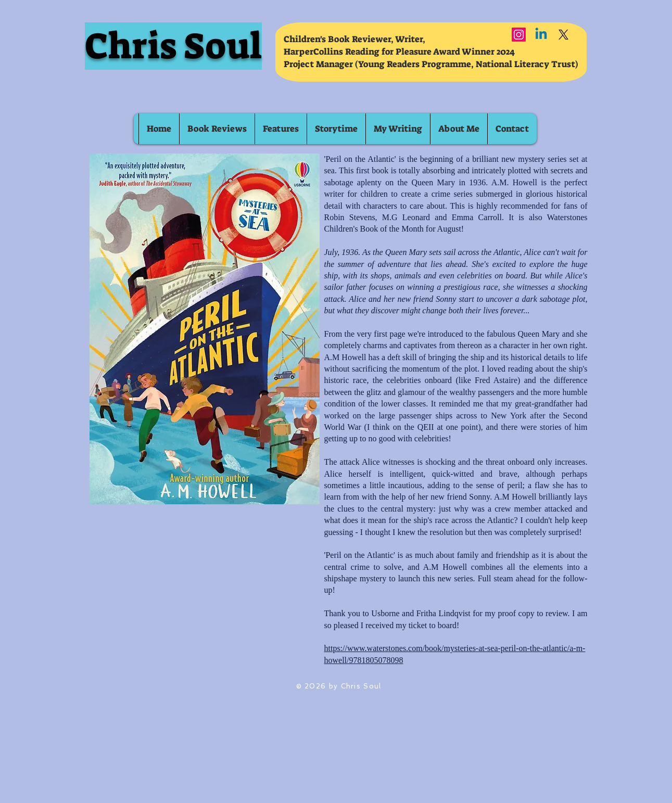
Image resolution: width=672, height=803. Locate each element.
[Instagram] (519, 35)
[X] (563, 35)
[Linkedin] (541, 35)
